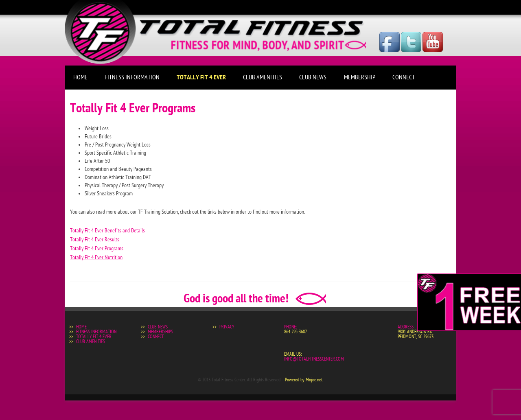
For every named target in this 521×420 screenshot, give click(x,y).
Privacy (227, 327)
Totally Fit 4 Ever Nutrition (96, 257)
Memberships (160, 332)
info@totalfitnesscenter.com (314, 359)
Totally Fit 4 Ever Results (95, 240)
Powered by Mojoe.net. (304, 380)
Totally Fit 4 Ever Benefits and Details (107, 231)
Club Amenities (263, 77)
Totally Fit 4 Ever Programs (97, 248)
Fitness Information (132, 77)
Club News (313, 77)
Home (80, 77)
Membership (360, 77)
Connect (404, 77)
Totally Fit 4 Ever (201, 77)
